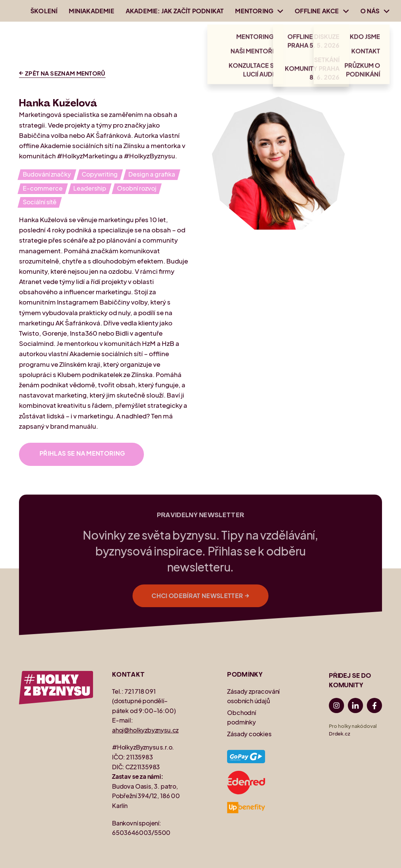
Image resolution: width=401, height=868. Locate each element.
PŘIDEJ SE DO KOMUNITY (350, 681)
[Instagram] (336, 707)
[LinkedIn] (355, 707)
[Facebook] (374, 707)
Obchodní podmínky (242, 717)
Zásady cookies (249, 734)
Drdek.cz (339, 734)
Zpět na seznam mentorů (62, 73)
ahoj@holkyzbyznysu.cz (145, 730)
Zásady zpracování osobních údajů (253, 696)
